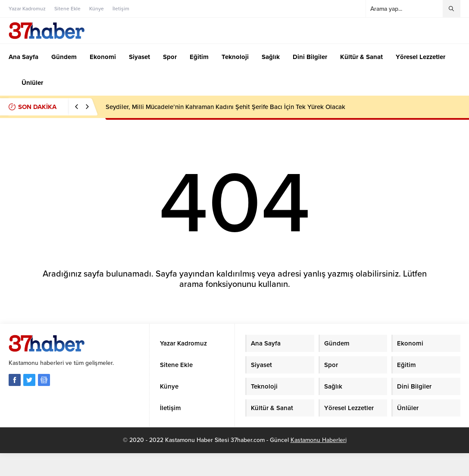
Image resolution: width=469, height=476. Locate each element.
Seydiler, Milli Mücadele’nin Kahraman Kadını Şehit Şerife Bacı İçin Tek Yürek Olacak (225, 107)
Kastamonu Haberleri (319, 440)
